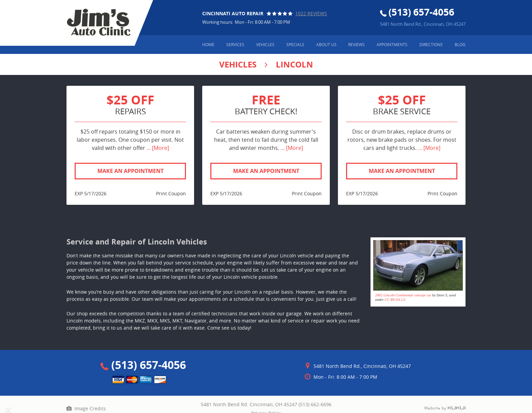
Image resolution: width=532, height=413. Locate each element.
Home (208, 44)
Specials (295, 44)
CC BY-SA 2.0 (395, 299)
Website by (445, 409)
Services (235, 44)
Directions (431, 44)
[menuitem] (208, 45)
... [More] (157, 148)
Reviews (356, 44)
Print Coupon (171, 193)
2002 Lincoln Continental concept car (403, 295)
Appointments (392, 44)
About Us (326, 44)
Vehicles (265, 44)
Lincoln (294, 64)
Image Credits (90, 408)
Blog (460, 44)
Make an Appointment (130, 171)
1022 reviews (311, 13)
